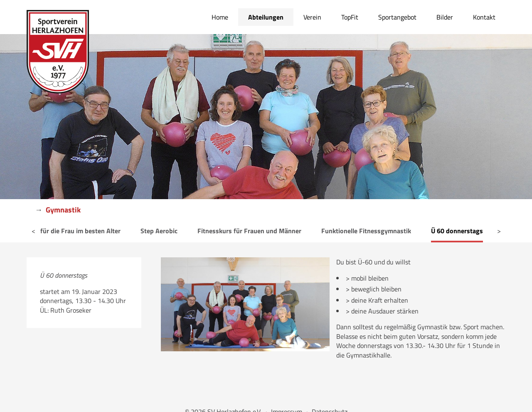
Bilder (445, 17)
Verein (312, 17)
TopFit (350, 17)
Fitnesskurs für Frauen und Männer (249, 231)
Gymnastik (63, 210)
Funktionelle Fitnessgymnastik (366, 231)
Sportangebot (397, 17)
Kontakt (484, 17)
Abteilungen (266, 17)
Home (220, 17)
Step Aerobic (159, 231)
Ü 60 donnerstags (457, 231)
